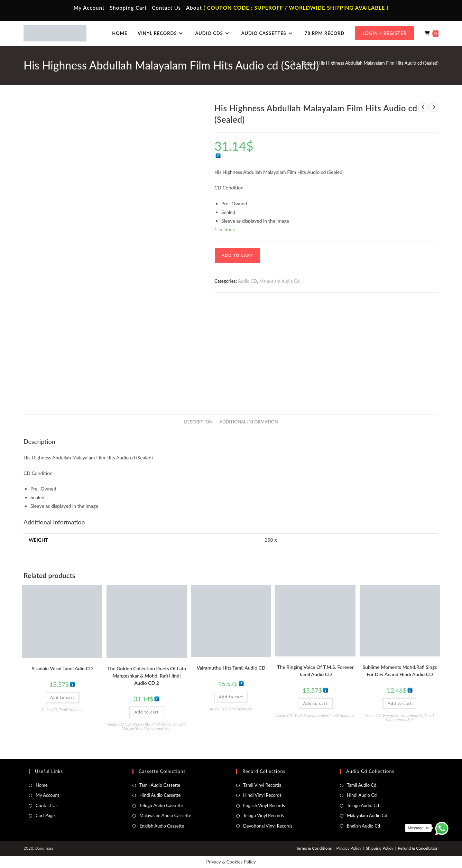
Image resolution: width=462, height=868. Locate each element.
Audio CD (248, 281)
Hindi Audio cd (164, 724)
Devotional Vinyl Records (268, 826)
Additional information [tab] (249, 422)
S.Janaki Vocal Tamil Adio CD (62, 668)
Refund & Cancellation (418, 848)
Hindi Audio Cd (362, 795)
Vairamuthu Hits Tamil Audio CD (231, 668)
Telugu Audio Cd (363, 805)
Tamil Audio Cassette (160, 785)
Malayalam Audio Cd (280, 281)
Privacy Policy (349, 848)
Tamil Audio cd (71, 710)
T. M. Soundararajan (311, 715)
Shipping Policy (380, 848)
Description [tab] (198, 422)
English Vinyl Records (264, 805)
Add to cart (237, 255)
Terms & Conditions (314, 848)
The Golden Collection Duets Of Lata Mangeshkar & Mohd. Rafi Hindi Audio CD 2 (147, 676)
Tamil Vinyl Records (262, 785)
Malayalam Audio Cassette (165, 815)
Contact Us (167, 8)
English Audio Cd (363, 826)
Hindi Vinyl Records (262, 795)
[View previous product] (423, 107)
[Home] (293, 63)
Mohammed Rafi (158, 728)
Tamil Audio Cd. (362, 785)
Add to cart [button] (62, 697)
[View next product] (434, 107)
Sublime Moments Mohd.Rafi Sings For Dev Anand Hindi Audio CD (400, 671)
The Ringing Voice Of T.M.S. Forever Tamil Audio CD (315, 671)
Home (42, 785)
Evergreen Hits (138, 724)
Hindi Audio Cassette (160, 795)
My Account (89, 8)
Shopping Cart (128, 8)
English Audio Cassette (162, 826)
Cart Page (45, 815)
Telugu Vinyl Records (264, 815)
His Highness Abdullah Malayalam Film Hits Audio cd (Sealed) (378, 63)
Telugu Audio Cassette (161, 805)
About (194, 8)
